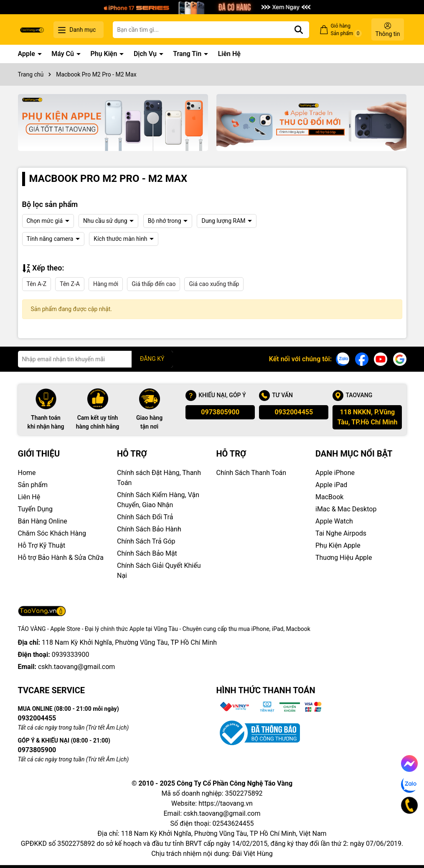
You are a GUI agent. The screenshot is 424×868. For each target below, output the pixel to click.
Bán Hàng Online (43, 521)
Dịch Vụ (146, 54)
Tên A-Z (37, 284)
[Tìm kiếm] (299, 30)
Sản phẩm (33, 485)
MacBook (329, 497)
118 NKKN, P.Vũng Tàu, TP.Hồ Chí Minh (367, 417)
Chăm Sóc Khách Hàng (52, 533)
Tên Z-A (70, 284)
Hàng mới (106, 284)
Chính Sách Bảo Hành (149, 529)
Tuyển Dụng (36, 509)
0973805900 (220, 412)
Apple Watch (334, 521)
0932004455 (294, 412)
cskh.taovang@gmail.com (77, 667)
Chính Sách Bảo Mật (147, 553)
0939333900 (71, 655)
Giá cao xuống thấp (214, 284)
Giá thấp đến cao (154, 284)
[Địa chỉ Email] (95, 359)
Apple (27, 54)
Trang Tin (188, 54)
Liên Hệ (229, 54)
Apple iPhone (335, 473)
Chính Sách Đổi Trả (145, 517)
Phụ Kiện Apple (338, 545)
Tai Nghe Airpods (341, 533)
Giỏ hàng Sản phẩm (347, 30)
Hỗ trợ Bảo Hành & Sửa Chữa (61, 558)
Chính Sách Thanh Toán (251, 473)
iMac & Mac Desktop (346, 509)
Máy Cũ (63, 54)
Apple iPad (331, 485)
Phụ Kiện (104, 54)
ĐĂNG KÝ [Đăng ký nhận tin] (152, 359)
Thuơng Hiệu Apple (344, 558)
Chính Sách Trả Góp (146, 541)
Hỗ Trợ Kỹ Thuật (42, 545)
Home (27, 473)
